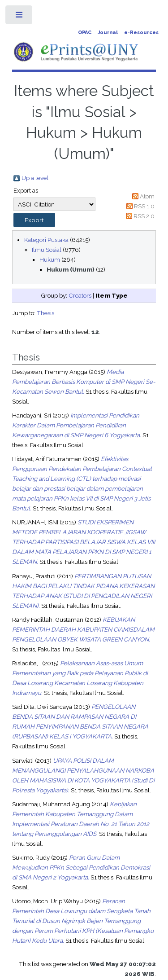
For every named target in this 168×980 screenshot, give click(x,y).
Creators (80, 295)
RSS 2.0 (144, 216)
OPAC (85, 33)
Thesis (45, 313)
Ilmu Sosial (47, 250)
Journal (108, 33)
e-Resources (141, 33)
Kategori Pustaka (46, 240)
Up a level (35, 178)
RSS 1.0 (144, 206)
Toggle (19, 17)
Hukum (50, 259)
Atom (147, 196)
